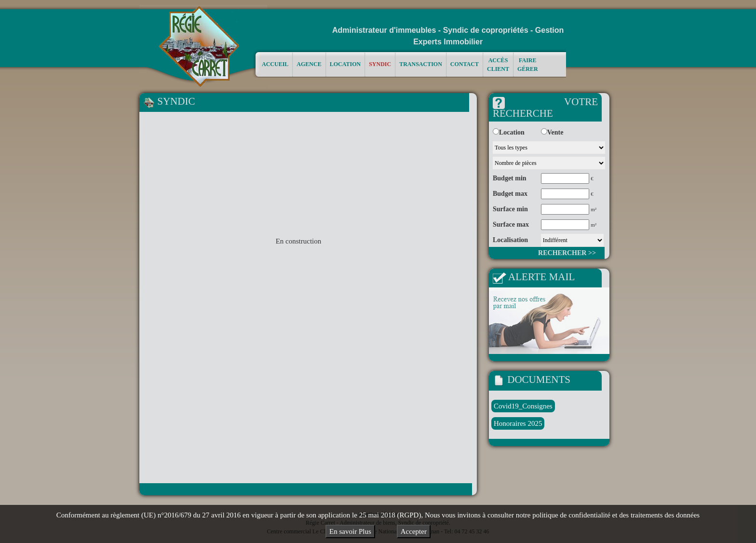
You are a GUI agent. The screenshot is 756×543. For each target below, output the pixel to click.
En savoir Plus (350, 531)
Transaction (421, 64)
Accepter (414, 531)
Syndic (380, 64)
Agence (309, 64)
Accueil (275, 64)
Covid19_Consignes (523, 406)
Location (345, 64)
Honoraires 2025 (518, 423)
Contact (465, 64)
